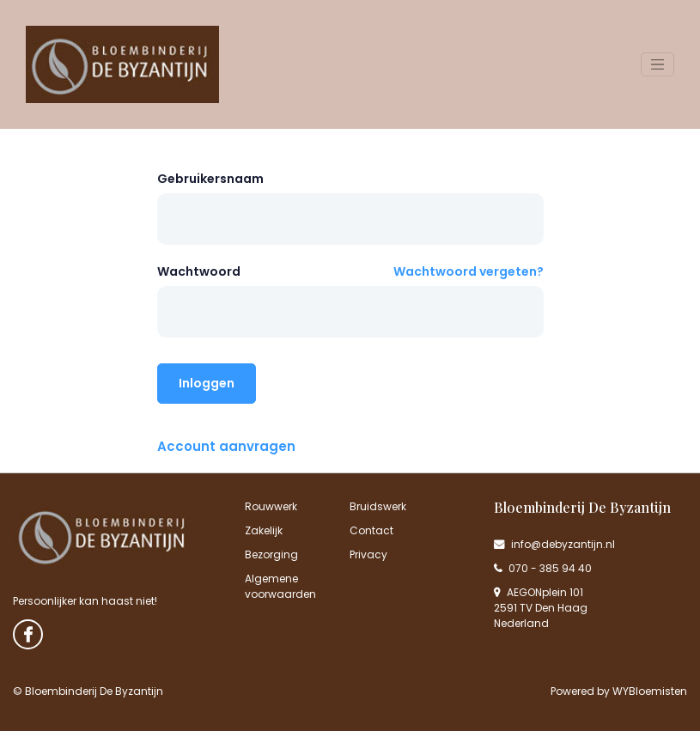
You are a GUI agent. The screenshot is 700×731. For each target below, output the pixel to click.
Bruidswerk (378, 506)
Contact (371, 530)
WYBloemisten (650, 691)
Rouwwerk (271, 506)
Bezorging (271, 554)
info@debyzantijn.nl (554, 544)
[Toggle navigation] (657, 64)
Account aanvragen (226, 446)
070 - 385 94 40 (543, 568)
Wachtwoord (199, 271)
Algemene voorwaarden (280, 586)
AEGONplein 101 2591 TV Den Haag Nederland (541, 608)
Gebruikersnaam (210, 179)
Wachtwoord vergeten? (469, 271)
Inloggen (207, 383)
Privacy (368, 554)
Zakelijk (264, 530)
